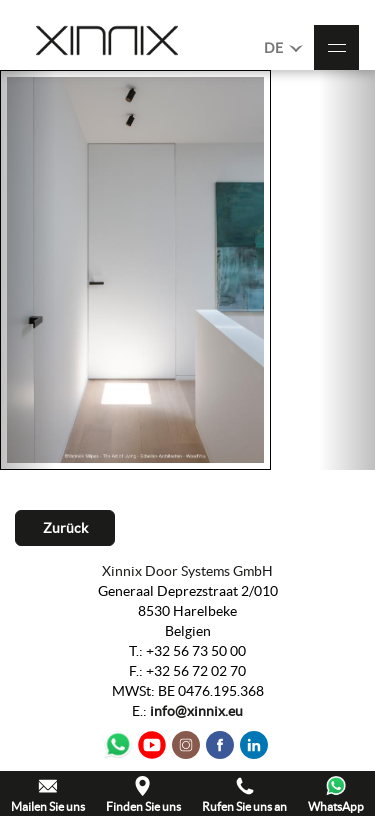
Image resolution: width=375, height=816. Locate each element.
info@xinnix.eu (196, 711)
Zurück (65, 528)
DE (283, 47)
